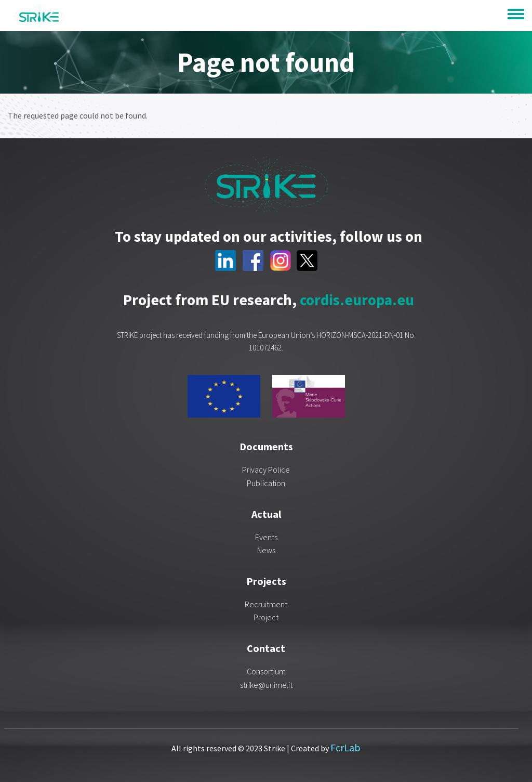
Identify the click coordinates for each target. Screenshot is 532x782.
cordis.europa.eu (357, 300)
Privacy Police (266, 470)
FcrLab (345, 747)
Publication (266, 483)
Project (266, 617)
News (266, 550)
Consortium (266, 671)
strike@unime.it (266, 685)
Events (266, 537)
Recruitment (266, 604)
